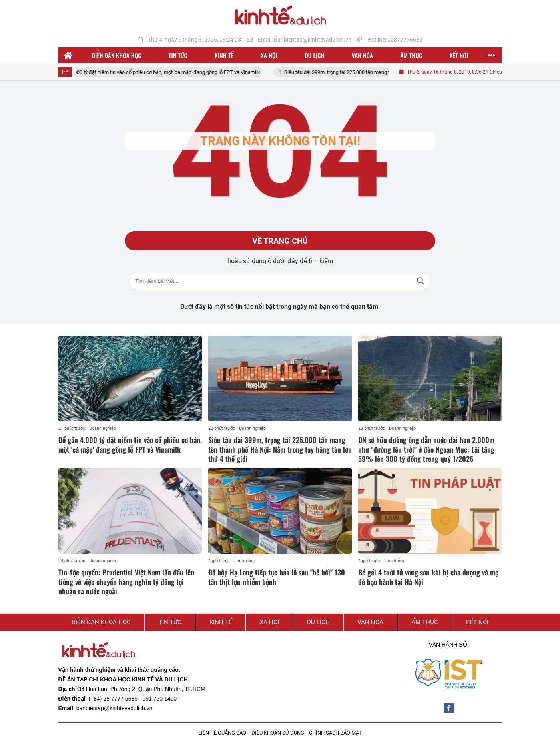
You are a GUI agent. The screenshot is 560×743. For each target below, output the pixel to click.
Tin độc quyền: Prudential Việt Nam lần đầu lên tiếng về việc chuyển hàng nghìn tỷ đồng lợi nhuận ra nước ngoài (126, 582)
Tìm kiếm (420, 281)
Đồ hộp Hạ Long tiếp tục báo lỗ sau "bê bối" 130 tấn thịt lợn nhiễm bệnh (277, 577)
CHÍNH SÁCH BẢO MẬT (335, 733)
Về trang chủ (280, 241)
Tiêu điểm (394, 561)
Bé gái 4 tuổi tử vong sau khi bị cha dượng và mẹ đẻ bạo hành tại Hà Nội (428, 577)
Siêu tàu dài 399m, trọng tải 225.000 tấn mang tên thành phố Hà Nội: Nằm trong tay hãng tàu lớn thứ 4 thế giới (280, 449)
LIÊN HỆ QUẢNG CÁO (222, 733)
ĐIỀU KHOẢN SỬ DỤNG (278, 733)
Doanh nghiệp (103, 428)
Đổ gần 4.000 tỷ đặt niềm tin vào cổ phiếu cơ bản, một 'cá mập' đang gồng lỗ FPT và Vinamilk (163, 72)
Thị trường (244, 561)
